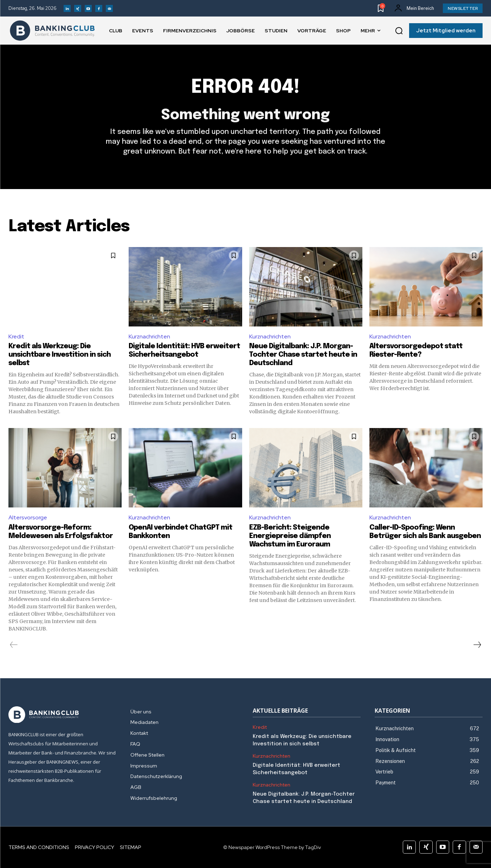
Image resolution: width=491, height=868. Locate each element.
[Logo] (52, 31)
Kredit (16, 336)
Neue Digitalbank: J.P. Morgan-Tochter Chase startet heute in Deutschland (303, 355)
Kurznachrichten (149, 336)
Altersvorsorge (28, 517)
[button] (399, 31)
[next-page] (477, 645)
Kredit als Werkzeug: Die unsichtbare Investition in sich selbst (60, 355)
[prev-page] (14, 645)
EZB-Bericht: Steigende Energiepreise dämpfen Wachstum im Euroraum (290, 536)
